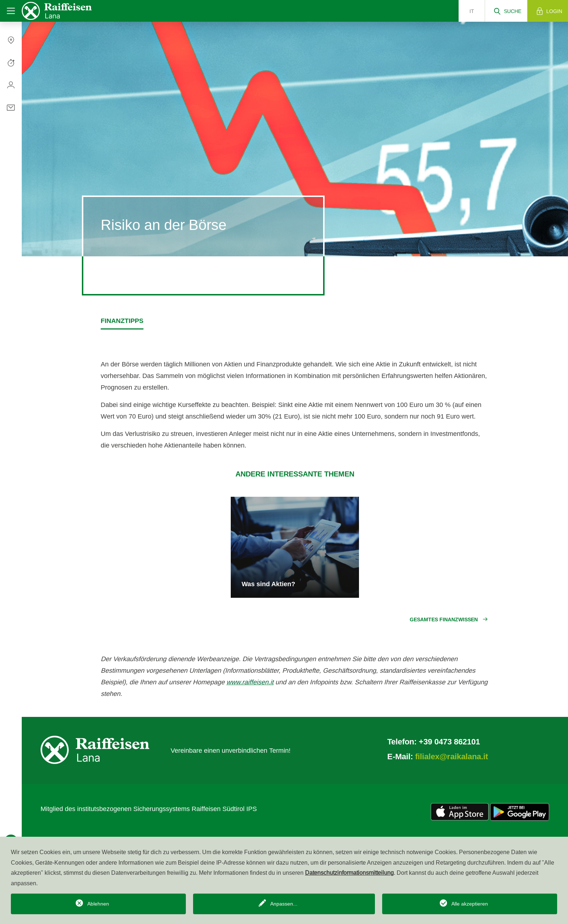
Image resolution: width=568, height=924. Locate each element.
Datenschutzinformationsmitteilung (349, 873)
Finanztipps (122, 321)
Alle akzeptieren (470, 904)
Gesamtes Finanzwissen (444, 619)
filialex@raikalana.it (452, 756)
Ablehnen (98, 904)
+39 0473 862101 (449, 742)
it (472, 11)
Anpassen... (284, 904)
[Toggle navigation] (11, 11)
